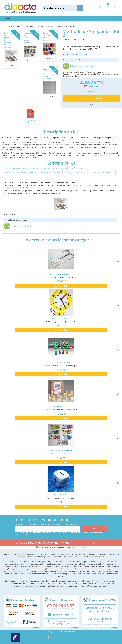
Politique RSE (43, 638)
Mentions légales (95, 638)
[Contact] (115, 10)
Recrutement (77, 638)
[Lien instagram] (99, 543)
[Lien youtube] (93, 543)
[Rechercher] (61, 8)
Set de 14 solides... (61, 406)
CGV (85, 638)
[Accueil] (4, 27)
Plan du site (107, 638)
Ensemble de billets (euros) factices (27, 38)
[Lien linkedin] (104, 543)
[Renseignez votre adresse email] (47, 529)
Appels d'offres (65, 638)
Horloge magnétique (61, 318)
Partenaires (54, 638)
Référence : (67, 39)
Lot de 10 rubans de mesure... (61, 274)
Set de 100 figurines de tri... (61, 362)
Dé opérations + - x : (61, 495)
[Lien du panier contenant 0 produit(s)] (106, 10)
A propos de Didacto (29, 638)
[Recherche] (80, 8)
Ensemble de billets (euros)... (61, 450)
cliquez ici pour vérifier (79, 547)
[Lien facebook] (88, 543)
